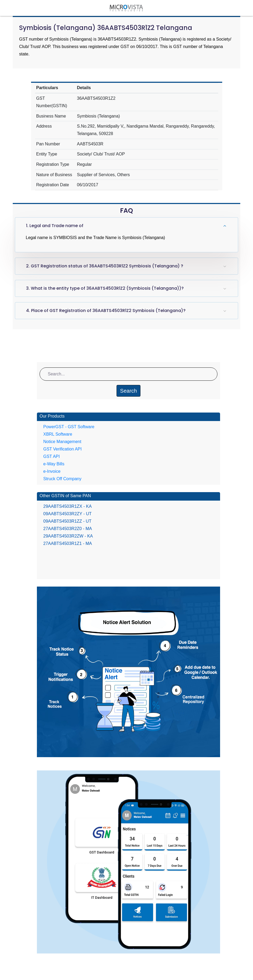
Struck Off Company (62, 479)
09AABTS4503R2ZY (67, 514)
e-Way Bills (54, 464)
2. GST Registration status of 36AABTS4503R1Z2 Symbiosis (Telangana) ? (105, 266)
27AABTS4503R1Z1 (68, 543)
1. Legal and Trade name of (55, 226)
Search (128, 391)
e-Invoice (52, 471)
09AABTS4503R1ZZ (67, 521)
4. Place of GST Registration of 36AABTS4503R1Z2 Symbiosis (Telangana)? (106, 311)
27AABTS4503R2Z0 (68, 529)
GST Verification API (63, 449)
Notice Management (62, 442)
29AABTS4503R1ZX (67, 506)
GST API (52, 456)
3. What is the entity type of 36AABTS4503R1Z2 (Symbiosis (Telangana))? (105, 288)
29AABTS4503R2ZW (68, 536)
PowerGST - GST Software (69, 427)
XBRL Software (58, 434)
